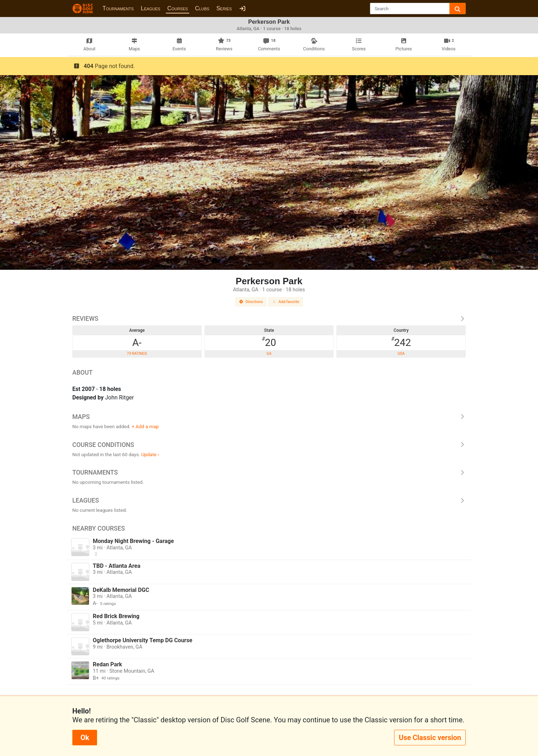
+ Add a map (145, 426)
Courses (178, 8)
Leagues (150, 8)
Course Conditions (269, 445)
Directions (251, 302)
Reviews (269, 319)
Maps (269, 417)
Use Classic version (430, 738)
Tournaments (118, 8)
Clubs (202, 8)
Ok (85, 738)
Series (224, 8)
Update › (150, 454)
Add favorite (286, 302)
